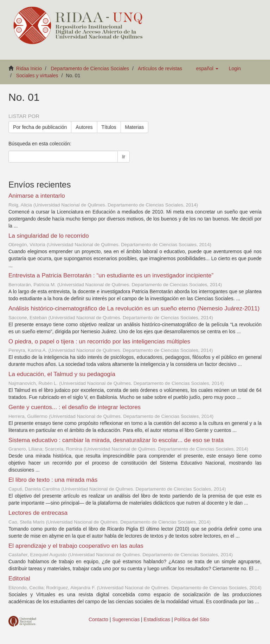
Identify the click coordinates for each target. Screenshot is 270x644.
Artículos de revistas (160, 68)
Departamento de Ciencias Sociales (90, 68)
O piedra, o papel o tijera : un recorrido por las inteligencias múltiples (99, 341)
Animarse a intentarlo (37, 196)
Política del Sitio (192, 619)
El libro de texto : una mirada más (53, 480)
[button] (207, 68)
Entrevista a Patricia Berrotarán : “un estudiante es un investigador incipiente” (111, 275)
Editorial (19, 579)
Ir (124, 157)
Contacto (98, 619)
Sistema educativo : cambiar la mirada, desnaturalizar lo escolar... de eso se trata (116, 440)
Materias (135, 127)
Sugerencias (126, 619)
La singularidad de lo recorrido (49, 236)
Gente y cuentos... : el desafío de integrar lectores (75, 407)
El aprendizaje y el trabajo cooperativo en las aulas (76, 546)
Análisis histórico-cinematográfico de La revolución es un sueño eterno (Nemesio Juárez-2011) (134, 308)
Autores (84, 127)
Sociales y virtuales (37, 75)
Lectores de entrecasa (38, 513)
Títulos (109, 127)
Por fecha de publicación (40, 127)
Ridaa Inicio (29, 68)
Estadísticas (157, 619)
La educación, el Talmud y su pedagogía (62, 374)
